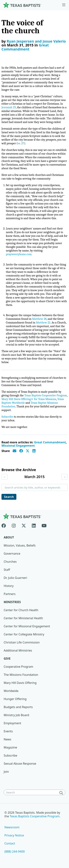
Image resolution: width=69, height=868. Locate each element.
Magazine (10, 747)
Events (8, 731)
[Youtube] (44, 525)
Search (9, 497)
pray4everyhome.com (19, 254)
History (9, 586)
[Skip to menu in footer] (64, 5)
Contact (10, 843)
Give (7, 659)
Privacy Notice (14, 835)
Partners (10, 594)
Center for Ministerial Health (23, 618)
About (9, 537)
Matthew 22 (43, 323)
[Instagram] (14, 525)
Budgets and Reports (18, 707)
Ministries (12, 602)
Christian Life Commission (22, 642)
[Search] (62, 793)
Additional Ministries (18, 650)
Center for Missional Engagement (27, 626)
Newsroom (12, 827)
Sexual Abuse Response (20, 764)
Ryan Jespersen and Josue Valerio (36, 41)
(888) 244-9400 (15, 851)
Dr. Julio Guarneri (15, 578)
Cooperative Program (18, 667)
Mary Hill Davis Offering (20, 683)
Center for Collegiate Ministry (24, 634)
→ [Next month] (64, 477)
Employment (12, 723)
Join (6, 772)
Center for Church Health (21, 610)
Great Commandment (25, 47)
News (7, 739)
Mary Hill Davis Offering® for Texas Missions (29, 399)
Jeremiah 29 (9, 107)
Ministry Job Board (16, 715)
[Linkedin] (34, 525)
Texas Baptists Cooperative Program (46, 395)
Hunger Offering (15, 699)
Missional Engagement (18, 446)
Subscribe (7, 417)
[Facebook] (5, 525)
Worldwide (11, 691)
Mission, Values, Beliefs (20, 545)
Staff (7, 570)
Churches (10, 562)
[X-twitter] (24, 525)
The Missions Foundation (21, 675)
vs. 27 (21, 143)
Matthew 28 (39, 319)
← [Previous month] (5, 477)
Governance (12, 554)
